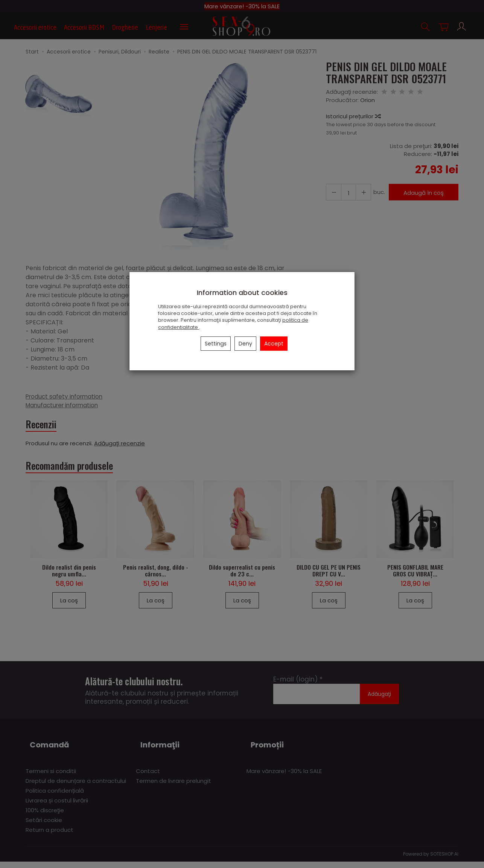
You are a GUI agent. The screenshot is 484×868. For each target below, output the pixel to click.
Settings (216, 344)
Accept (274, 344)
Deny (245, 344)
